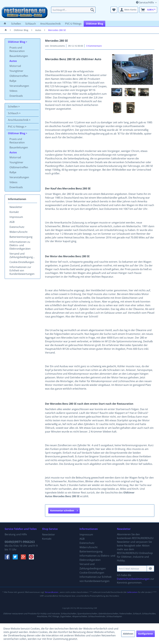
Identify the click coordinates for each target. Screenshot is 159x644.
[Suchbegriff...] (73, 10)
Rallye (13, 81)
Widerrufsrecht (18, 232)
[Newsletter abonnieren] (150, 569)
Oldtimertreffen (19, 76)
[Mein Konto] (128, 10)
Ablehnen (128, 634)
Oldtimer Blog (17, 42)
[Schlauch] (31, 24)
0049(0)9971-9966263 (20, 542)
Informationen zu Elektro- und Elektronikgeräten (20, 245)
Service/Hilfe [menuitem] (145, 2)
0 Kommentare (94, 46)
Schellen (13, 107)
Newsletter (16, 207)
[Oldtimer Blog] (94, 24)
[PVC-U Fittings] (73, 24)
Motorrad (15, 66)
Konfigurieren (146, 634)
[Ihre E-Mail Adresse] (132, 569)
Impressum (16, 217)
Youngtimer (16, 71)
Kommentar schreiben (64, 510)
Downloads (16, 96)
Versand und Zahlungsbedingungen (23, 255)
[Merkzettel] (114, 10)
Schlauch (14, 113)
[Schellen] (16, 24)
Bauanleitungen (19, 56)
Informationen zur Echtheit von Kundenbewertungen (22, 270)
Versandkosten (52, 592)
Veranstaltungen (19, 86)
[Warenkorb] (148, 10)
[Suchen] (92, 10)
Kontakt (14, 212)
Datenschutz (17, 227)
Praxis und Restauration (17, 49)
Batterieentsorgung (21, 237)
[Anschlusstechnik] (50, 24)
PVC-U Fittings (16, 127)
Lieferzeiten (132, 592)
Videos (13, 91)
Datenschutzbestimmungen (133, 579)
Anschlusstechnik (18, 120)
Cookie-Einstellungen (22, 262)
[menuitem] (73, 10)
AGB (12, 222)
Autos (13, 61)
